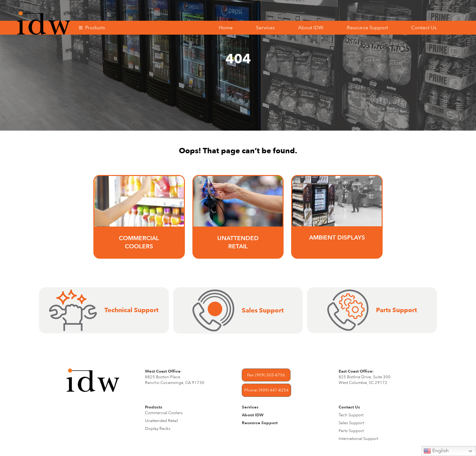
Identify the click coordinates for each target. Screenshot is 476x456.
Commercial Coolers (139, 242)
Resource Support (367, 28)
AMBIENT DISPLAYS (337, 238)
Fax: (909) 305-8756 (266, 375)
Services (265, 28)
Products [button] (95, 28)
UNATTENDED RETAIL (238, 242)
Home (226, 28)
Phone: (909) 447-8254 (266, 390)
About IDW (311, 28)
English (436, 451)
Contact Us (424, 28)
